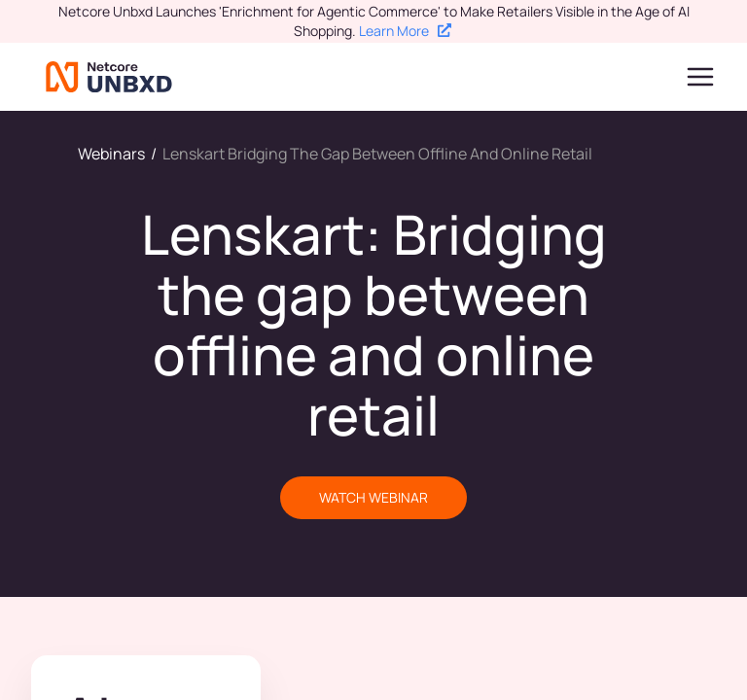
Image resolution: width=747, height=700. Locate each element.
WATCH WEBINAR (373, 497)
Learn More (405, 31)
